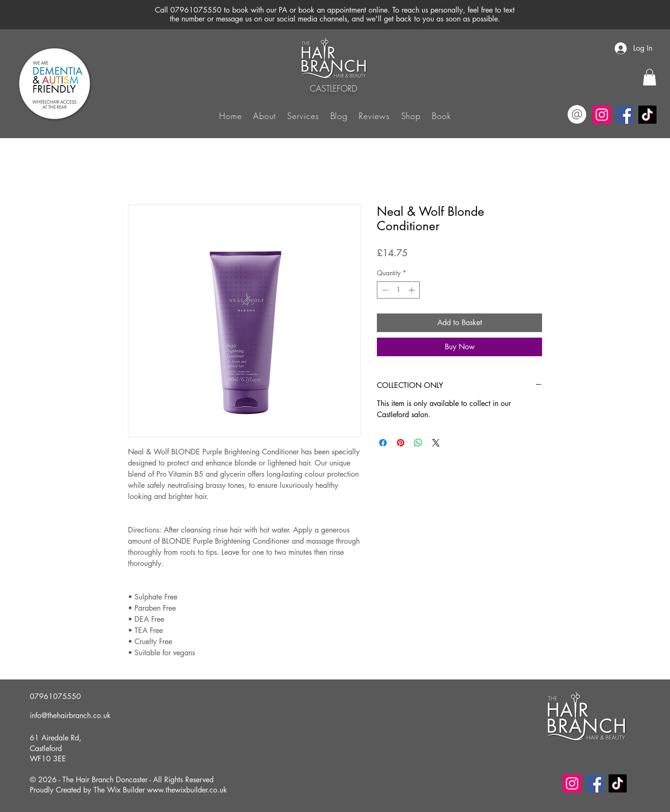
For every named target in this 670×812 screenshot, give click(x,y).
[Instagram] (602, 115)
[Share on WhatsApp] (418, 443)
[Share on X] (436, 443)
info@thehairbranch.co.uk (70, 715)
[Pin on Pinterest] (401, 443)
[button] (303, 115)
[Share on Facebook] (383, 443)
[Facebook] (625, 115)
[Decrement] (384, 290)
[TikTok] (647, 115)
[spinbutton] (398, 290)
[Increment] (412, 290)
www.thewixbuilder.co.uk (187, 790)
